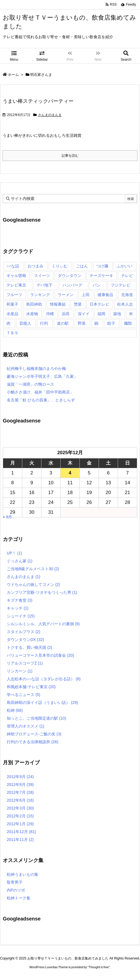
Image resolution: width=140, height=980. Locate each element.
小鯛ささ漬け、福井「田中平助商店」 (40, 392)
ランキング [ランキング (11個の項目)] (40, 295)
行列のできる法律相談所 (33, 742)
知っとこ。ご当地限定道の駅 (36, 718)
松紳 (15, 710)
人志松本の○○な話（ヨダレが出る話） (44, 679)
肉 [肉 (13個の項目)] (8, 323)
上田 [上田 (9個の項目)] (86, 295)
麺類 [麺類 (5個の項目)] (128, 323)
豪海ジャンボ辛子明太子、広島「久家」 (42, 376)
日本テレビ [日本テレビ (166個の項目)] (99, 304)
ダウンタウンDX (25, 640)
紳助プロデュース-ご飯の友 (34, 734)
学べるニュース (24, 695)
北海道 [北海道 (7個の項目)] (127, 295)
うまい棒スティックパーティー (38, 101)
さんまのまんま (50, 115)
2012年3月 (20, 808)
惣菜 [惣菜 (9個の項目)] (78, 304)
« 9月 (7, 517)
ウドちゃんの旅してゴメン (33, 585)
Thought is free (99, 967)
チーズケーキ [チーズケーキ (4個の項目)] (101, 276)
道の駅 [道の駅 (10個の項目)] (63, 323)
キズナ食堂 (20, 600)
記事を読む (70, 156)
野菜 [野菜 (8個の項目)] (82, 323)
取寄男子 (15, 882)
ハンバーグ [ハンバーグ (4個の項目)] (72, 285)
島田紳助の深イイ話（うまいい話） (42, 702)
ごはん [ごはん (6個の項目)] (82, 266)
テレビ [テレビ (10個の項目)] (127, 276)
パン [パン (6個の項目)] (97, 285)
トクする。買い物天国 (29, 647)
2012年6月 (20, 800)
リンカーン (20, 671)
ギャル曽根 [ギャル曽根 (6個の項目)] (16, 276)
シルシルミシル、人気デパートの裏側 (43, 624)
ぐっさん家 (20, 561)
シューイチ (21, 616)
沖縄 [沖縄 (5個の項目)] (50, 314)
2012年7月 (20, 792)
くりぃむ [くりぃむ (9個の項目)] (60, 266)
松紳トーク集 (19, 898)
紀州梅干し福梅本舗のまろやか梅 (36, 369)
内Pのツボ (16, 890)
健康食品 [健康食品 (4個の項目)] (105, 295)
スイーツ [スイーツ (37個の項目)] (42, 276)
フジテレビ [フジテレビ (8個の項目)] (121, 285)
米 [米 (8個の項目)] (131, 314)
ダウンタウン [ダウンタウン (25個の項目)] (70, 276)
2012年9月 (20, 777)
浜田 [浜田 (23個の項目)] (66, 314)
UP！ (14, 553)
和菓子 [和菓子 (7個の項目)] (12, 304)
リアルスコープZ (25, 663)
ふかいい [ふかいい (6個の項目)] (125, 266)
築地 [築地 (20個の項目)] (117, 314)
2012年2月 (20, 816)
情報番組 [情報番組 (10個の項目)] (58, 304)
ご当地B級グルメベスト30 (33, 569)
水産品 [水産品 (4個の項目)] (12, 314)
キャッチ (18, 608)
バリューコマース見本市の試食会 (40, 655)
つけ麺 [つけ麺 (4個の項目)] (102, 266)
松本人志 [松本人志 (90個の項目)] (125, 304)
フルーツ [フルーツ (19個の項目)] (14, 295)
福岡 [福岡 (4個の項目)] (101, 314)
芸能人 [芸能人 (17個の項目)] (25, 323)
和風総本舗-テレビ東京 (31, 687)
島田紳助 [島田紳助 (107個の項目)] (34, 304)
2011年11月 (20, 840)
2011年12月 (21, 832)
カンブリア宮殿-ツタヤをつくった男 (42, 592)
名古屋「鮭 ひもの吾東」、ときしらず (41, 400)
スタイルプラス (24, 632)
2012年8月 (20, 785)
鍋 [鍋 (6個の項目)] (96, 323)
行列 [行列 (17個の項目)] (44, 323)
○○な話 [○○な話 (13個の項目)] (13, 266)
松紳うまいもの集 (23, 874)
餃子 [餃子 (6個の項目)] (111, 323)
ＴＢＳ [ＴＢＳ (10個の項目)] (12, 333)
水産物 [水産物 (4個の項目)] (32, 314)
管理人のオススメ (25, 726)
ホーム (13, 75)
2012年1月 (20, 824)
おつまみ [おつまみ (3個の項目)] (35, 266)
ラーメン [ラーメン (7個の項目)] (66, 295)
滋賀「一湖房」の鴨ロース (30, 384)
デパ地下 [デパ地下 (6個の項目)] (45, 285)
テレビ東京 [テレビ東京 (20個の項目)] (16, 285)
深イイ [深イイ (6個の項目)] (84, 314)
